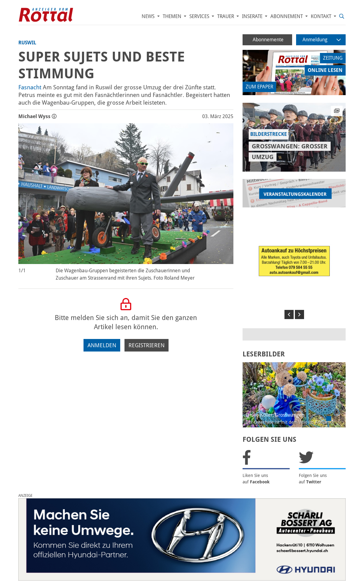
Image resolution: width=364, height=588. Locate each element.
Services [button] (200, 16)
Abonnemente (268, 40)
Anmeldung (322, 40)
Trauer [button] (226, 16)
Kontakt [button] (322, 16)
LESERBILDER (264, 354)
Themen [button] (173, 16)
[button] (289, 314)
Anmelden (102, 345)
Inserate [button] (253, 16)
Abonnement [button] (287, 16)
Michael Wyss (37, 116)
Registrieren (147, 345)
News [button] (149, 16)
